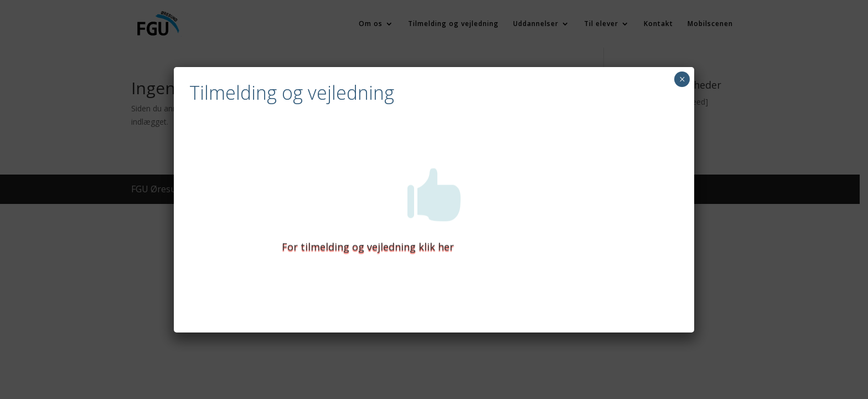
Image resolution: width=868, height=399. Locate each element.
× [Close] (682, 79)
